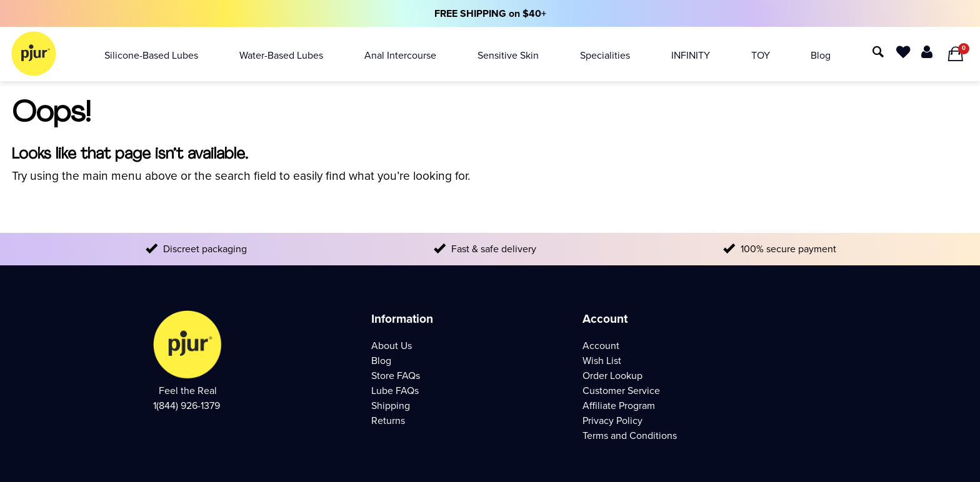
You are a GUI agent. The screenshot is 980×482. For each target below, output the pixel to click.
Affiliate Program (619, 406)
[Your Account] (927, 51)
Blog (821, 55)
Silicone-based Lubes (151, 55)
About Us (392, 346)
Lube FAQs (395, 391)
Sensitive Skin (508, 55)
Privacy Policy (612, 421)
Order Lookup (612, 376)
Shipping (391, 406)
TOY (761, 55)
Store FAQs (396, 376)
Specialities (605, 55)
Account (601, 346)
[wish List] (903, 51)
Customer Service (621, 391)
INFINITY (691, 55)
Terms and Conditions (630, 435)
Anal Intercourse (400, 55)
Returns (388, 421)
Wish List (602, 361)
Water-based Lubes (281, 55)
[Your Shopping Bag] (955, 54)
